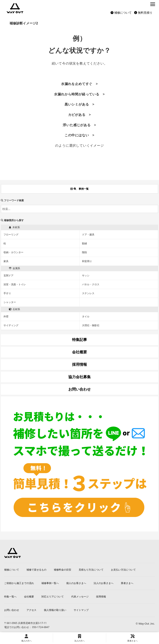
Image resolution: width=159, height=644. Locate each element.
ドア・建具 (88, 234)
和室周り (87, 261)
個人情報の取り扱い (55, 610)
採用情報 (101, 597)
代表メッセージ (80, 597)
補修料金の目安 (63, 570)
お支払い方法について (123, 570)
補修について (121, 13)
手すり (7, 293)
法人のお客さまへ (104, 583)
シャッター (10, 302)
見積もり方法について (91, 570)
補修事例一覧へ (50, 583)
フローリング (11, 234)
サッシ (86, 275)
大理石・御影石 (91, 325)
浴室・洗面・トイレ (15, 284)
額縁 (84, 243)
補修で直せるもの (36, 570)
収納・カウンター (13, 252)
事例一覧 (79, 189)
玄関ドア (8, 275)
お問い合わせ (12, 610)
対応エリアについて (53, 597)
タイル (86, 316)
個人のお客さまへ (76, 583)
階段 (84, 252)
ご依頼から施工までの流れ (19, 583)
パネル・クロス (91, 284)
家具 (6, 261)
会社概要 (29, 597)
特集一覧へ (10, 597)
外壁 (6, 316)
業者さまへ (127, 583)
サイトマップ (81, 610)
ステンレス (88, 293)
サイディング (11, 325)
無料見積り (143, 13)
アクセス (31, 610)
